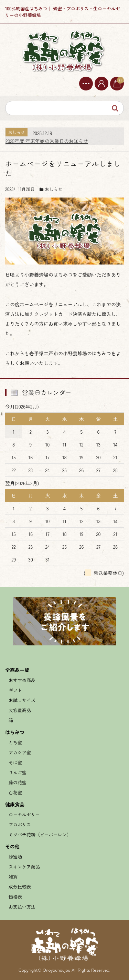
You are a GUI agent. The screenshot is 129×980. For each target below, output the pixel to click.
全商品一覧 (17, 670)
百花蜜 (15, 792)
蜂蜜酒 (15, 857)
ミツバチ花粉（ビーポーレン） (40, 834)
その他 (12, 846)
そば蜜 (15, 762)
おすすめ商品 (22, 680)
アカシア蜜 (20, 752)
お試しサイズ (22, 700)
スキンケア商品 (24, 867)
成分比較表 (20, 887)
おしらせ (54, 189)
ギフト (15, 690)
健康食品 (15, 804)
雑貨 (13, 877)
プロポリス (20, 824)
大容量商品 (20, 710)
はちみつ (15, 732)
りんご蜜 (18, 772)
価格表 (15, 897)
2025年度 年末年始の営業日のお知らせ (47, 141)
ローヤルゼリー (24, 814)
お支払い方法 (22, 907)
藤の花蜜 (18, 782)
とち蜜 (15, 742)
